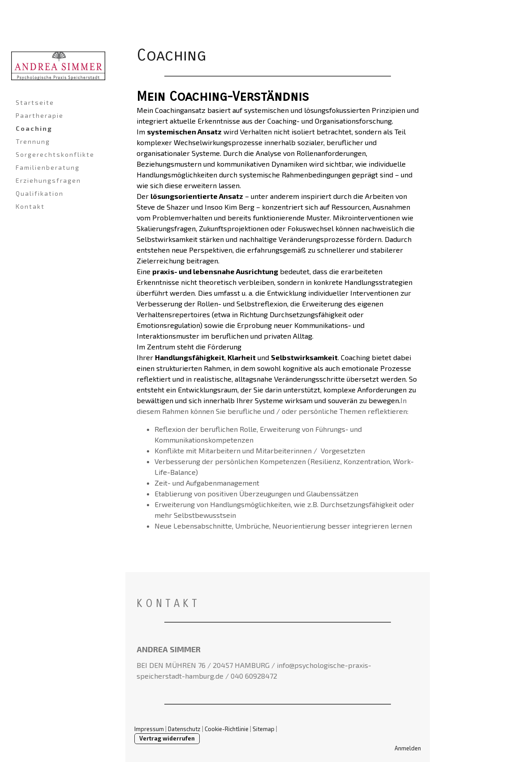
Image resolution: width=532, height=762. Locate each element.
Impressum (149, 729)
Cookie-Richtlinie (227, 729)
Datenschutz (184, 729)
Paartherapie (40, 115)
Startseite (35, 102)
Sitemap (264, 729)
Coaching (34, 128)
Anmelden (408, 748)
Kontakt (30, 206)
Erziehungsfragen (48, 180)
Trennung (33, 141)
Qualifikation (40, 193)
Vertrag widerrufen (167, 738)
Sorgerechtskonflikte (55, 154)
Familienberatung (48, 167)
